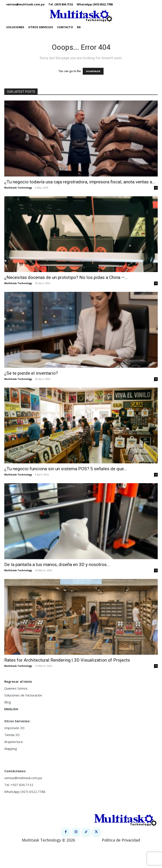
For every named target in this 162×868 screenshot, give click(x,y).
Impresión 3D (14, 728)
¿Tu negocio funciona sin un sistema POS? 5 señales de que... (66, 469)
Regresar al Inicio (18, 681)
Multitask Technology (18, 188)
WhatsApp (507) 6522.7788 (25, 792)
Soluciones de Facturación (23, 695)
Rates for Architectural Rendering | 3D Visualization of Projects (67, 660)
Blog (8, 702)
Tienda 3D (12, 735)
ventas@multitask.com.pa (23, 778)
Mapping (11, 749)
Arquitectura (13, 742)
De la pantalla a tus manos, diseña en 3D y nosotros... (57, 565)
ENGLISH (11, 709)
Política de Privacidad (121, 840)
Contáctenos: (15, 771)
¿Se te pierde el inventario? (31, 373)
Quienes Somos (16, 688)
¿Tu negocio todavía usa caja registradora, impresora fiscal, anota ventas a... (80, 182)
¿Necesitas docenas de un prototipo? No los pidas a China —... (66, 277)
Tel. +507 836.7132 (19, 785)
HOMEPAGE (93, 71)
